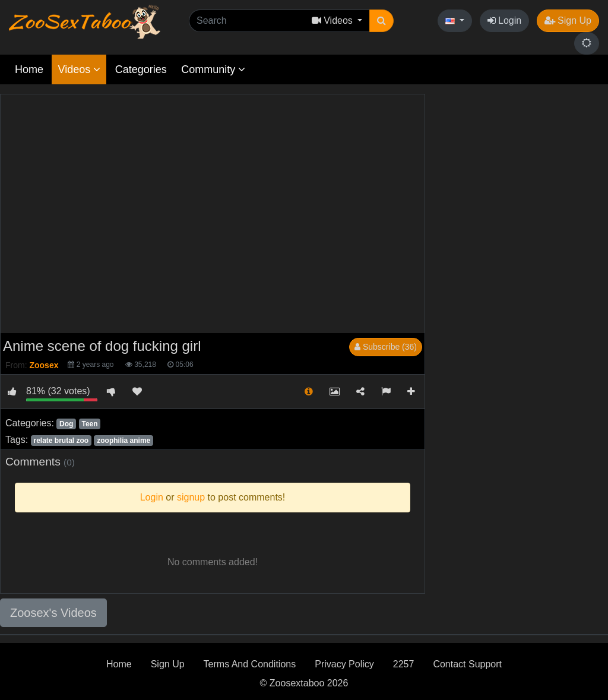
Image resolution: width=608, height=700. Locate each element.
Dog (66, 424)
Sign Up (568, 20)
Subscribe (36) (386, 347)
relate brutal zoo (61, 441)
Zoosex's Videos (53, 613)
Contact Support (467, 664)
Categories (141, 69)
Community (213, 69)
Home (29, 69)
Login (505, 20)
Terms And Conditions (250, 664)
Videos (79, 69)
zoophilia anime (123, 441)
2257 (404, 664)
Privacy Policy (344, 664)
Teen (89, 424)
